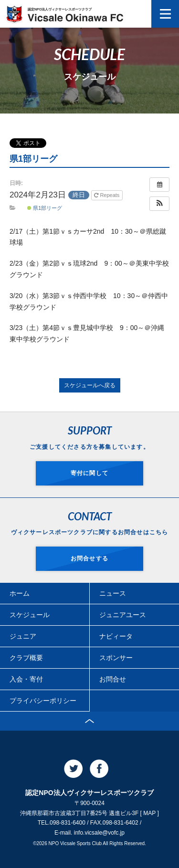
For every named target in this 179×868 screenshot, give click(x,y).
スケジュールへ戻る (90, 385)
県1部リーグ (45, 208)
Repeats (107, 195)
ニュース (113, 593)
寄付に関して (89, 473)
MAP (149, 813)
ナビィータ (116, 636)
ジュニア (23, 636)
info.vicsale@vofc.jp (99, 833)
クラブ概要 (26, 658)
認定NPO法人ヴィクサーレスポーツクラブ (75, 15)
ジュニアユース (123, 615)
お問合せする (89, 558)
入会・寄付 (26, 679)
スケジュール (30, 615)
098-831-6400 (68, 823)
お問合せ (113, 679)
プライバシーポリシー (43, 701)
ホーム (20, 593)
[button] (159, 204)
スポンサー (116, 658)
